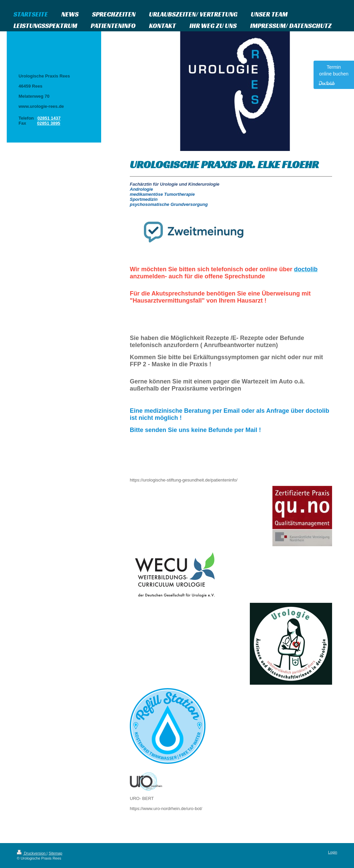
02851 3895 (49, 123)
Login (333, 852)
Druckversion (32, 853)
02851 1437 (49, 118)
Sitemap (55, 853)
